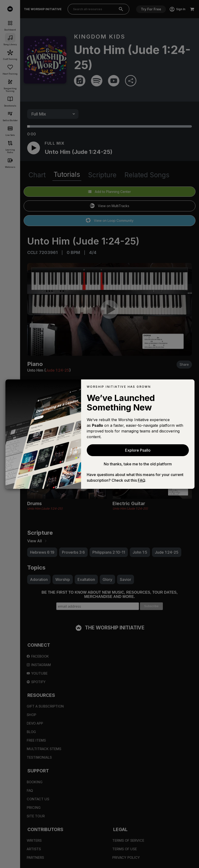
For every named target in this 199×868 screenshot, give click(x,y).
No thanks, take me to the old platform (138, 464)
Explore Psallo (138, 450)
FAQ (141, 480)
